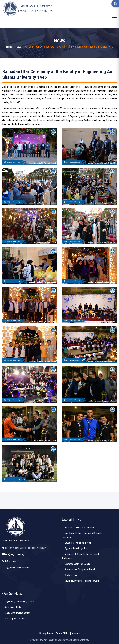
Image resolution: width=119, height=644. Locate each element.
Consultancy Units (13, 607)
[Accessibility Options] (115, 4)
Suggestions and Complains (17, 567)
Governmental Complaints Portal (80, 569)
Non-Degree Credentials (16, 619)
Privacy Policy (46, 633)
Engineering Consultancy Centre (19, 602)
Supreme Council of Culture (77, 564)
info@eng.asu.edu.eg (15, 554)
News (18, 47)
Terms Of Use (63, 633)
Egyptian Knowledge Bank (77, 548)
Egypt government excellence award (82, 581)
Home (9, 47)
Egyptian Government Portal (78, 543)
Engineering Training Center (17, 613)
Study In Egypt (71, 575)
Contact (76, 633)
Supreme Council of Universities (79, 527)
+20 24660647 (12, 561)
